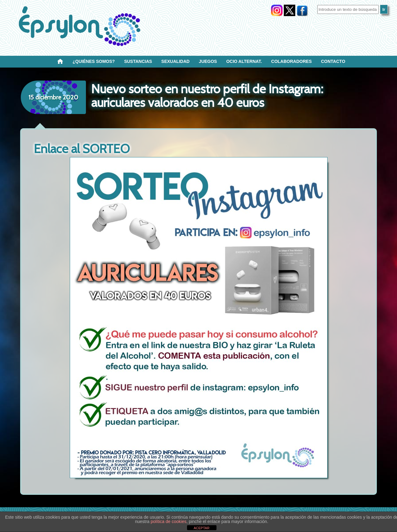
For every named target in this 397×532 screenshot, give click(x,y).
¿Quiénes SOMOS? (94, 61)
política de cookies (169, 521)
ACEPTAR (201, 528)
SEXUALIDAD (175, 61)
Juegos (208, 61)
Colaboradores (291, 61)
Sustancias (138, 61)
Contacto (333, 61)
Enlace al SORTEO (82, 149)
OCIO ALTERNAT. (244, 61)
